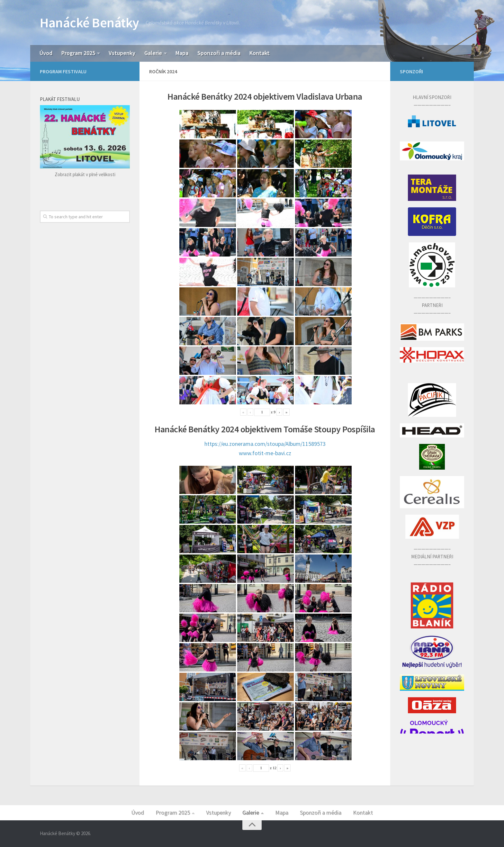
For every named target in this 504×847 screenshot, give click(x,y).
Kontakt (260, 53)
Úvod (46, 53)
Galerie (153, 53)
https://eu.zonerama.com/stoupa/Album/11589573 (265, 444)
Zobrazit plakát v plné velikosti (85, 174)
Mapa (182, 53)
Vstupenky (122, 53)
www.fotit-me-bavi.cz (265, 453)
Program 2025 (78, 53)
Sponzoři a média (219, 53)
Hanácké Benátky (90, 23)
